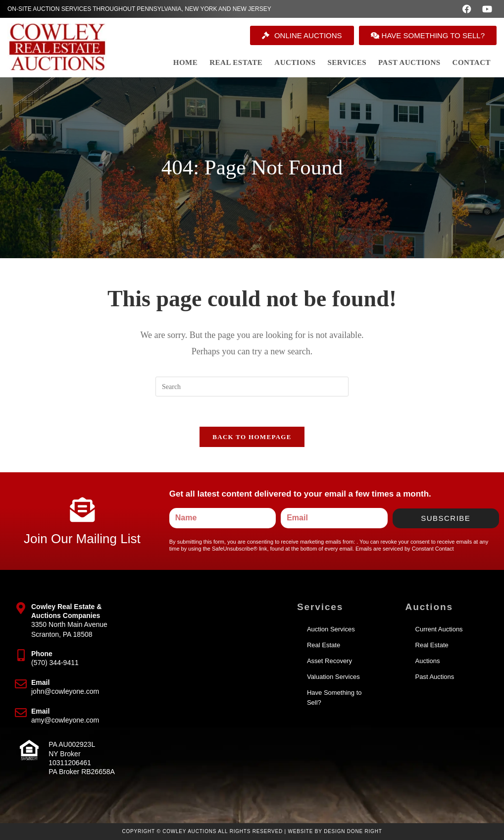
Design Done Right (353, 831)
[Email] (21, 684)
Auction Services (331, 629)
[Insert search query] (252, 387)
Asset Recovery (329, 661)
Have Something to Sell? (334, 698)
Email (40, 682)
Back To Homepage (252, 437)
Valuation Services (333, 677)
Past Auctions (435, 677)
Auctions (428, 661)
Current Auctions (439, 629)
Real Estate (324, 645)
